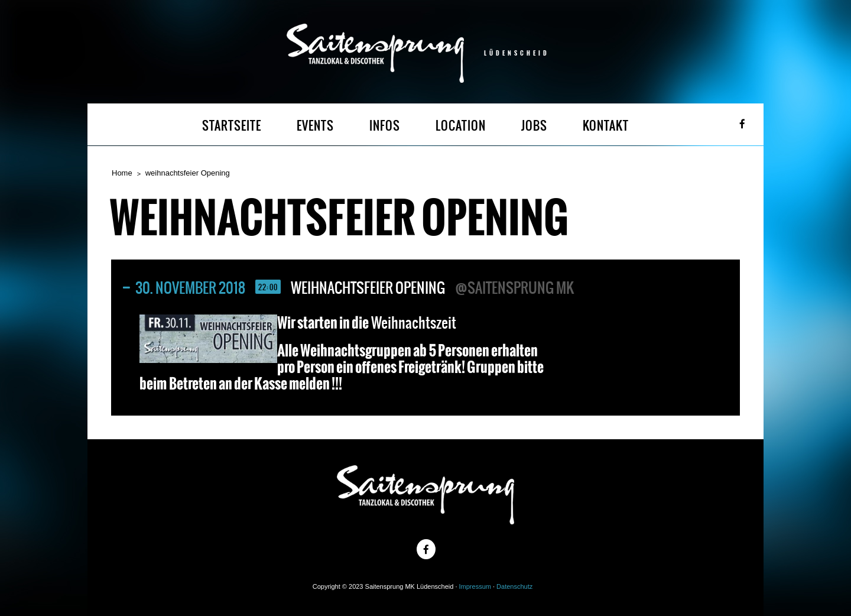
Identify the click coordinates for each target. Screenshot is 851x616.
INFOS (385, 126)
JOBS (534, 126)
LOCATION (461, 126)
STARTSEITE (232, 126)
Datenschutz (514, 586)
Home (122, 173)
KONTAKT (606, 126)
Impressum (475, 586)
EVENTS (315, 126)
